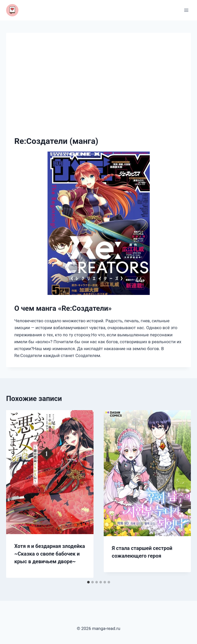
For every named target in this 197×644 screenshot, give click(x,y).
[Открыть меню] (186, 10)
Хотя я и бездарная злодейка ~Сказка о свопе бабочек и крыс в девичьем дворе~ (50, 554)
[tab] (88, 582)
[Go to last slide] (15, 494)
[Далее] (182, 494)
